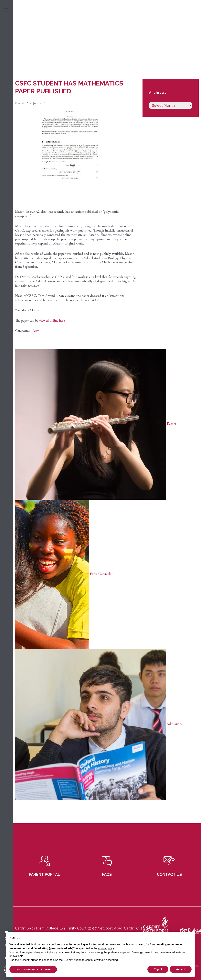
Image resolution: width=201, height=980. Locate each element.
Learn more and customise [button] (33, 969)
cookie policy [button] (106, 948)
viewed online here (52, 320)
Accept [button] (181, 969)
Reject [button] (158, 969)
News (35, 331)
